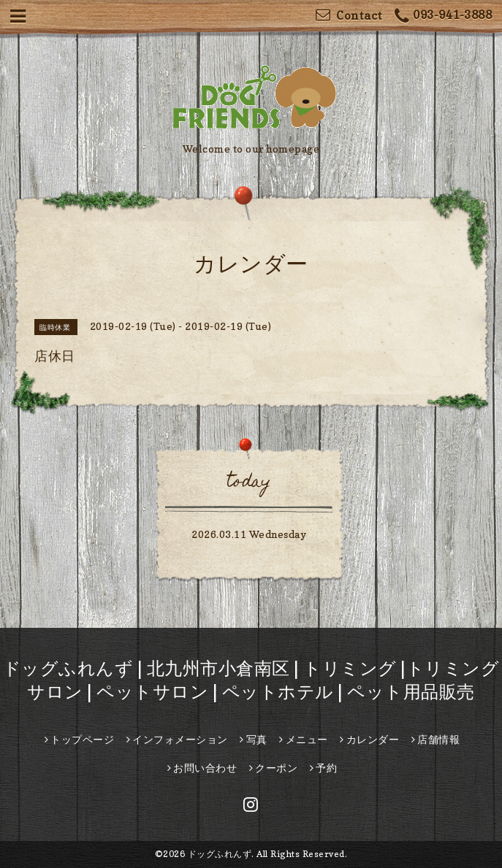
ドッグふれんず (220, 854)
